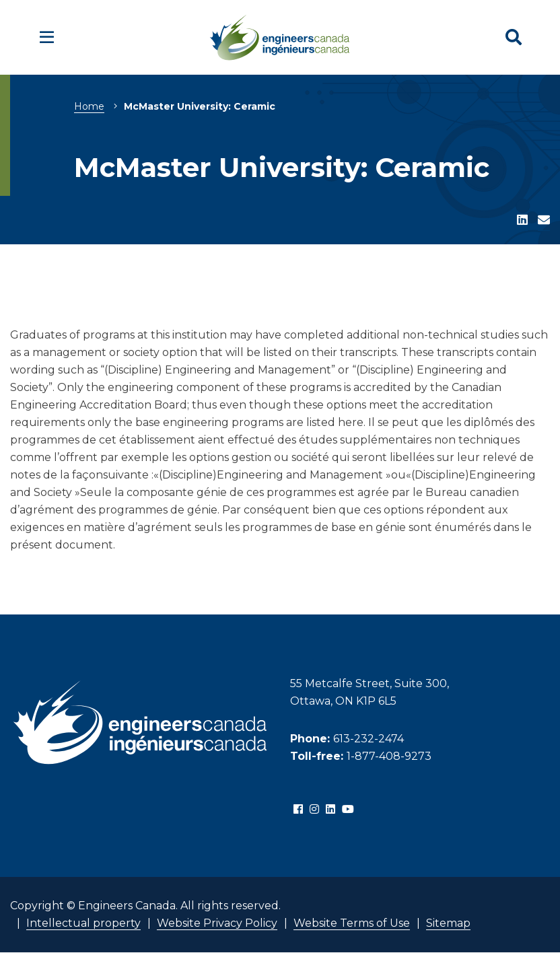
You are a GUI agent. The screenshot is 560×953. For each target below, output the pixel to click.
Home (89, 106)
